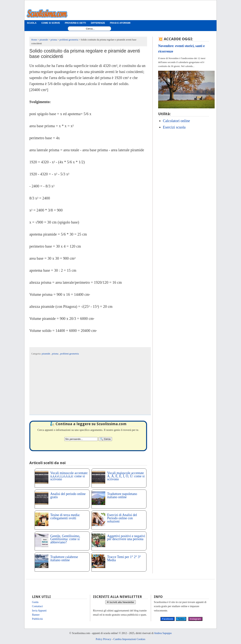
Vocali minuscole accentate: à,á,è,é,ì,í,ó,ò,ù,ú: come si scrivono (69, 476)
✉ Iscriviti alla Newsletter (121, 602)
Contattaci (37, 606)
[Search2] (81, 439)
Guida (35, 602)
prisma (55, 354)
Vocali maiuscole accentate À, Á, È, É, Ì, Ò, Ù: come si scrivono (126, 476)
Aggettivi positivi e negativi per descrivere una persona (126, 538)
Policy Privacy (103, 639)
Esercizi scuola (174, 127)
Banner (36, 615)
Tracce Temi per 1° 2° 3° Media (124, 558)
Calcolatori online (176, 121)
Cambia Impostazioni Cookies (129, 639)
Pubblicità (37, 619)
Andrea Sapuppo (163, 633)
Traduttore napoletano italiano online (122, 495)
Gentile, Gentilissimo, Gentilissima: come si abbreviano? (65, 539)
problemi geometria (70, 354)
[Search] (105, 439)
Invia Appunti (39, 611)
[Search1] (90, 29)
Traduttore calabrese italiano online (64, 558)
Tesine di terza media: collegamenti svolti (65, 517)
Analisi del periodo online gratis (68, 495)
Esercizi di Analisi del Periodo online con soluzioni (122, 518)
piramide (46, 354)
